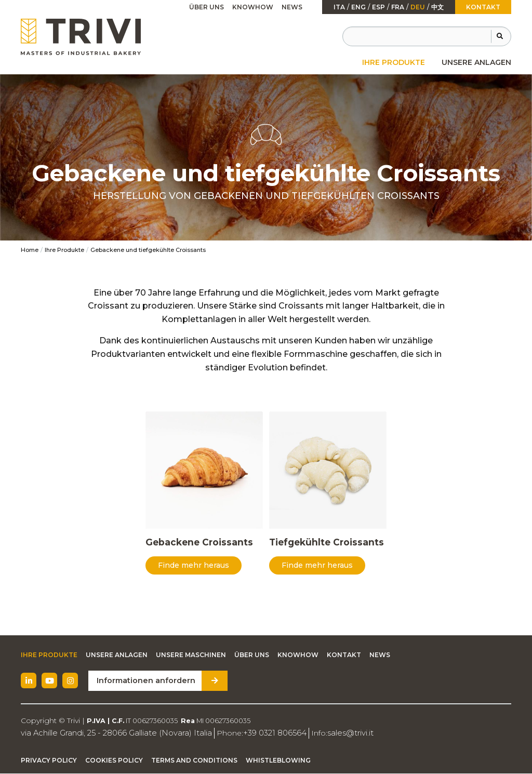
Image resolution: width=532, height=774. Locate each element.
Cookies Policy (114, 761)
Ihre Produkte (394, 62)
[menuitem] (394, 62)
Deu (418, 7)
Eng (358, 7)
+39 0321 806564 (261, 733)
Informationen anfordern (144, 682)
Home (30, 250)
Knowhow (253, 7)
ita (339, 7)
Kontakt (483, 7)
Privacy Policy (49, 761)
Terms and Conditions (194, 761)
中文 (437, 7)
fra (398, 7)
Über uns (207, 7)
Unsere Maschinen (191, 656)
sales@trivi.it (334, 733)
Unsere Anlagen (476, 62)
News (292, 7)
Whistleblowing (278, 761)
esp (378, 7)
